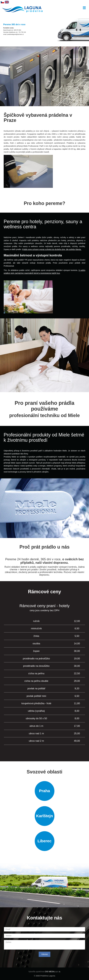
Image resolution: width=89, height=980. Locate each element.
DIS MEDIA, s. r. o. (53, 972)
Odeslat (44, 954)
